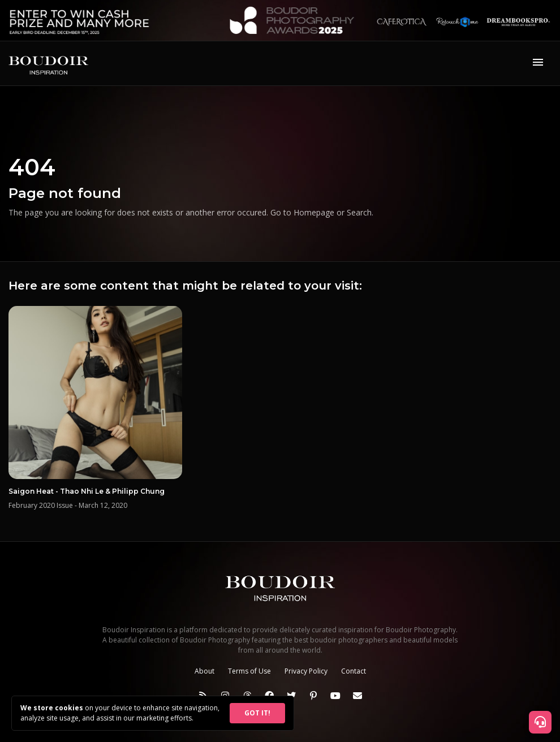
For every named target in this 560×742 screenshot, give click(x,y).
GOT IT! (257, 713)
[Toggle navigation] (538, 63)
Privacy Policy (306, 671)
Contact (354, 671)
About (204, 671)
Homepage (314, 212)
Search (359, 212)
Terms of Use (249, 671)
